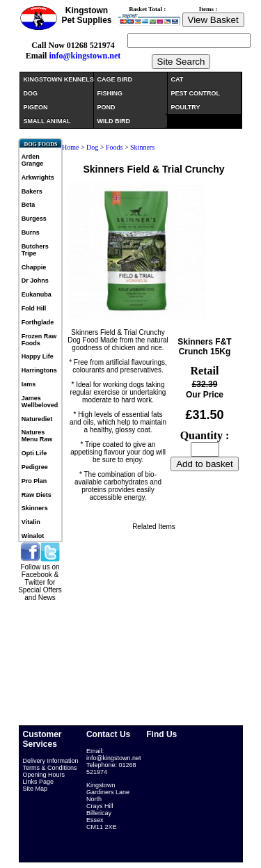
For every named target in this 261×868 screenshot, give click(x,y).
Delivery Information (51, 761)
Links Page (39, 782)
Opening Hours (44, 775)
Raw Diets (37, 495)
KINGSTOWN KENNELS (58, 79)
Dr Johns (35, 281)
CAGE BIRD (115, 79)
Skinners (35, 508)
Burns (31, 232)
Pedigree (35, 467)
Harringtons (39, 370)
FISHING (110, 93)
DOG (31, 93)
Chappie (34, 267)
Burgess (34, 219)
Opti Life (34, 453)
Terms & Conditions (50, 768)
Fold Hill (34, 308)
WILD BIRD (114, 121)
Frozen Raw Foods (39, 340)
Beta (29, 205)
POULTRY (186, 107)
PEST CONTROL (196, 93)
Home (70, 147)
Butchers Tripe (35, 250)
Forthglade (38, 322)
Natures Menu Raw (37, 436)
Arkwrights (38, 177)
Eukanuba (37, 294)
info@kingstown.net (85, 56)
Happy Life (38, 356)
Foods (114, 147)
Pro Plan (34, 481)
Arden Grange (33, 160)
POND (106, 107)
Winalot (33, 536)
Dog (92, 147)
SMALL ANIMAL (47, 121)
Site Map (35, 789)
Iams (29, 384)
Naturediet (37, 419)
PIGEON (36, 107)
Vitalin (31, 522)
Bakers (32, 191)
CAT (177, 79)
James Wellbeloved (40, 402)
